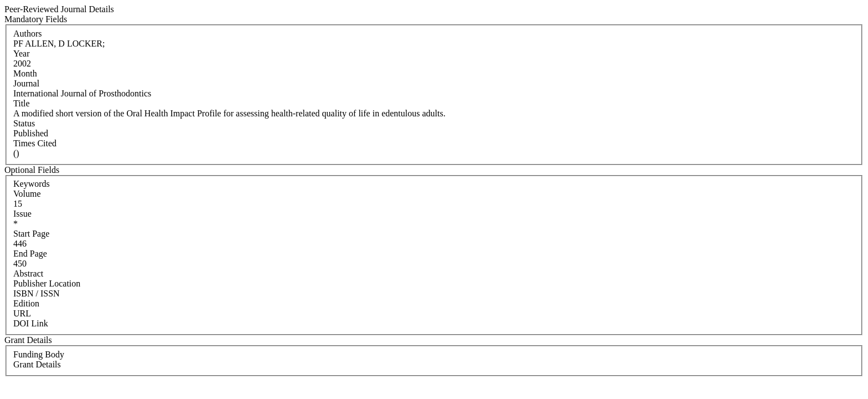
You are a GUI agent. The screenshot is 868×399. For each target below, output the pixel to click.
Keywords (32, 184)
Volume (27, 194)
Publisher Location (47, 283)
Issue (22, 214)
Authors (28, 34)
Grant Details (37, 364)
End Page (30, 254)
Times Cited (35, 143)
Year (21, 53)
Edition (26, 303)
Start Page (31, 234)
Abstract (28, 273)
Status (24, 123)
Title (22, 103)
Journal (26, 83)
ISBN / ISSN (37, 293)
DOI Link (31, 323)
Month (25, 73)
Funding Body (39, 354)
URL (22, 313)
